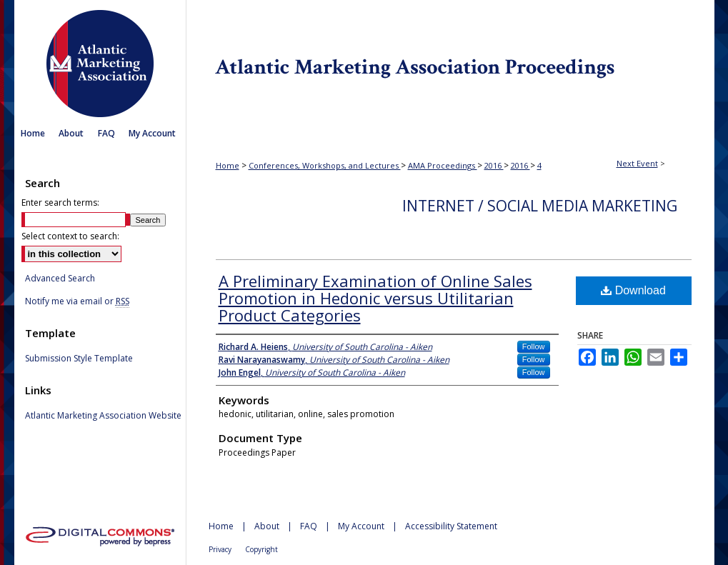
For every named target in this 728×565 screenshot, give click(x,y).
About (267, 526)
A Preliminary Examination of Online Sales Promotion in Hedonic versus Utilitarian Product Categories (375, 298)
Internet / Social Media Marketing (540, 206)
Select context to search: (70, 236)
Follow (534, 346)
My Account (361, 526)
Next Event (637, 163)
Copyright (261, 549)
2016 (494, 165)
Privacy (220, 549)
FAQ (309, 526)
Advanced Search (60, 278)
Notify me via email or (77, 301)
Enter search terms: (60, 202)
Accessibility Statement (451, 526)
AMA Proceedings (443, 165)
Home (228, 165)
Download (633, 290)
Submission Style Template (79, 359)
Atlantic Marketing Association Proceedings (450, 60)
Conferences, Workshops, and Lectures (325, 165)
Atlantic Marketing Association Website (103, 416)
